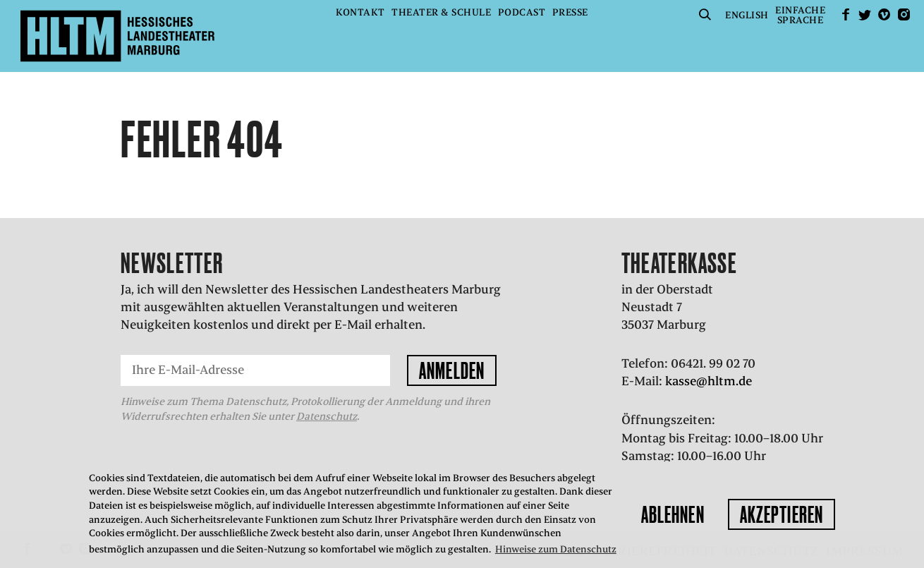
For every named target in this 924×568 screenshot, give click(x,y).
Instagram (904, 14)
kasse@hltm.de (709, 381)
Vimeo (885, 14)
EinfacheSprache (800, 15)
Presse (570, 12)
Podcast (522, 12)
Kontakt (360, 12)
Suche (705, 14)
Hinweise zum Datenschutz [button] (556, 549)
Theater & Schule (441, 12)
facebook (846, 14)
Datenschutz (327, 416)
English (747, 15)
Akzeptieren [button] (782, 514)
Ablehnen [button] (673, 514)
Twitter (865, 14)
